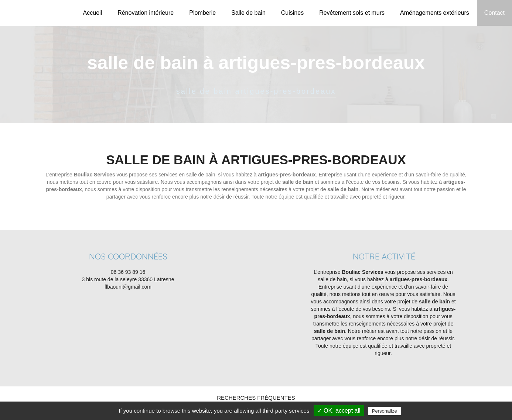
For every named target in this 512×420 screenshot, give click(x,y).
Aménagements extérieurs (435, 13)
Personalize (385, 411)
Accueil (93, 13)
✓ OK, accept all (339, 411)
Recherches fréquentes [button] (256, 398)
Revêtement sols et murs (352, 13)
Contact (494, 13)
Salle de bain (248, 13)
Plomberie (202, 13)
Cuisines (292, 13)
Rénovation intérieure (146, 13)
